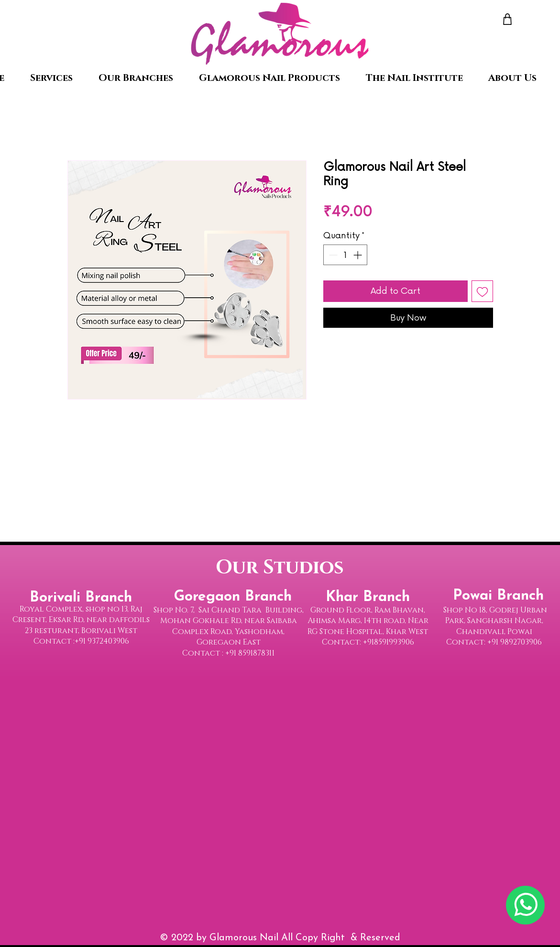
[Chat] (525, 905)
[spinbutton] (345, 255)
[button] (136, 78)
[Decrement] (332, 255)
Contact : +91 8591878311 (228, 653)
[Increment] (358, 255)
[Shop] (508, 19)
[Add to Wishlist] (482, 291)
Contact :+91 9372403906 (81, 641)
